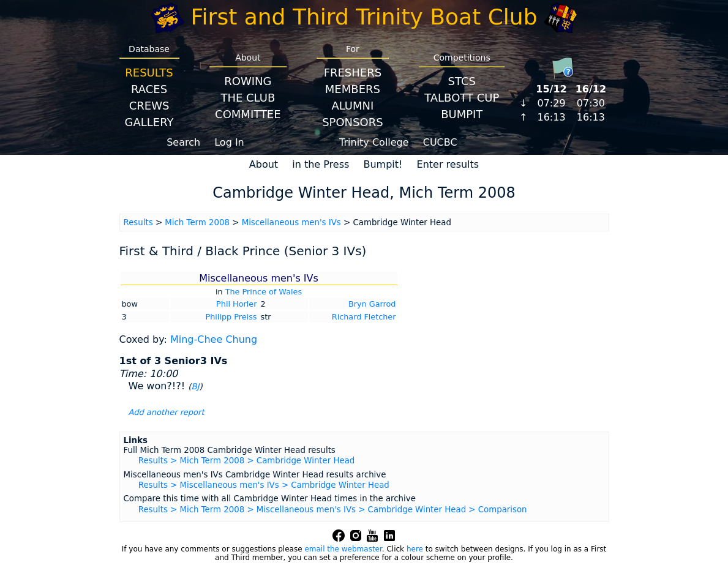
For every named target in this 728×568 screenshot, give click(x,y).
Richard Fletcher (364, 317)
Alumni (352, 106)
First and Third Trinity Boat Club (364, 17)
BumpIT (462, 114)
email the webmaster (343, 549)
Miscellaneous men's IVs (291, 222)
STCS (462, 81)
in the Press (321, 164)
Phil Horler (236, 304)
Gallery (149, 122)
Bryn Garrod (372, 304)
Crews (149, 106)
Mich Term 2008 (197, 222)
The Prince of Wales (264, 292)
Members (353, 89)
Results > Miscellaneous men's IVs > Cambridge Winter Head (264, 485)
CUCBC (440, 142)
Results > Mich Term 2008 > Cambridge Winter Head (247, 461)
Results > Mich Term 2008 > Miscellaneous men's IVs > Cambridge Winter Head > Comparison (333, 510)
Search (183, 142)
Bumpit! (383, 164)
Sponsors (352, 122)
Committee (248, 114)
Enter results (448, 164)
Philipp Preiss (231, 317)
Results (149, 73)
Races (149, 89)
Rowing (248, 81)
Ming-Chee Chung (214, 339)
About (264, 164)
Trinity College (374, 142)
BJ (195, 387)
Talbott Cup (462, 98)
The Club (248, 98)
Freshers (353, 73)
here (415, 549)
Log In (229, 142)
